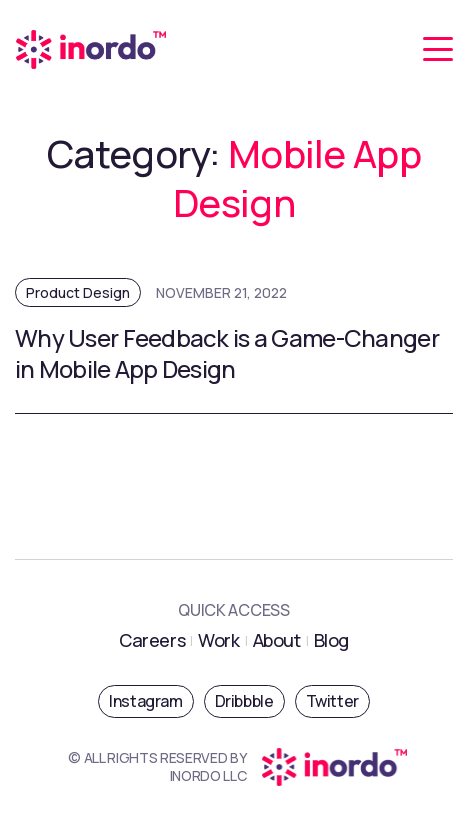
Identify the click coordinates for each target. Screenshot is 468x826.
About (277, 640)
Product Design (78, 292)
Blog (331, 640)
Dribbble (244, 701)
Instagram (145, 701)
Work (218, 640)
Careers (152, 640)
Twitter (332, 701)
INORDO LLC (208, 775)
